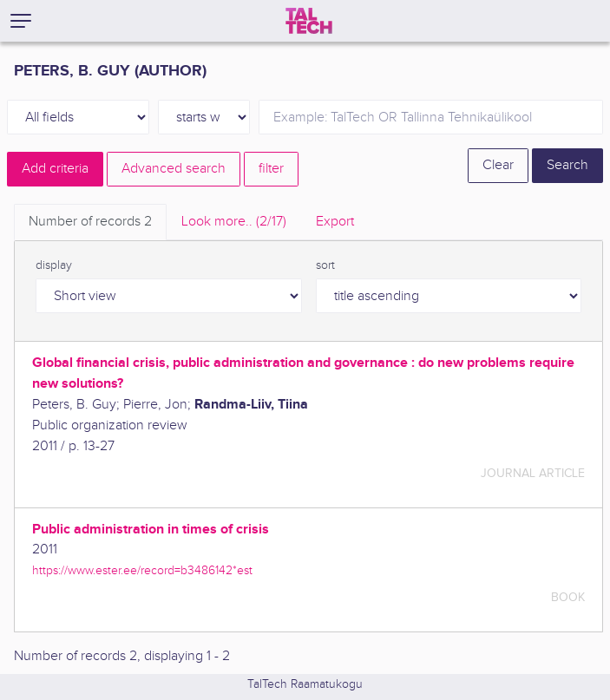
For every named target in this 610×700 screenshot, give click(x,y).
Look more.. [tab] (234, 222)
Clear (498, 165)
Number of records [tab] (90, 222)
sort (325, 265)
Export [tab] (335, 222)
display (54, 265)
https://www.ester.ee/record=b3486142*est (142, 570)
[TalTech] (309, 21)
